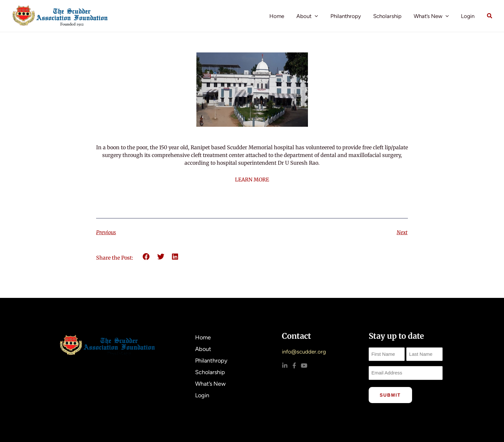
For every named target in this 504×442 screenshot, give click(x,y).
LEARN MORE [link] (252, 180)
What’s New (433, 16)
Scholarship (391, 16)
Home (284, 16)
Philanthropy (350, 16)
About (313, 16)
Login (468, 16)
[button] (320, 16)
